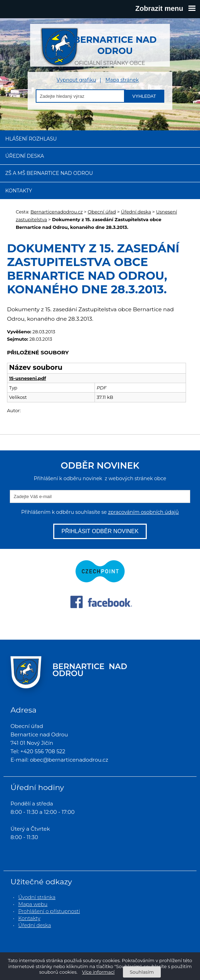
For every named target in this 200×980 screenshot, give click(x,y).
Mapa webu (33, 904)
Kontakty (19, 191)
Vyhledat (144, 96)
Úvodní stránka (37, 897)
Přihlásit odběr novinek (100, 531)
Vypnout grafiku (77, 80)
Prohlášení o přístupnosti (49, 911)
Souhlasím (142, 972)
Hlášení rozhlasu (31, 139)
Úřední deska (25, 156)
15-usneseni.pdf (27, 378)
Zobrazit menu (165, 8)
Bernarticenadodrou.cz (57, 212)
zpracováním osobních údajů (143, 512)
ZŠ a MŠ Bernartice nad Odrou (49, 173)
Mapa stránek (122, 80)
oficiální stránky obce (110, 47)
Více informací (98, 972)
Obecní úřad (102, 212)
